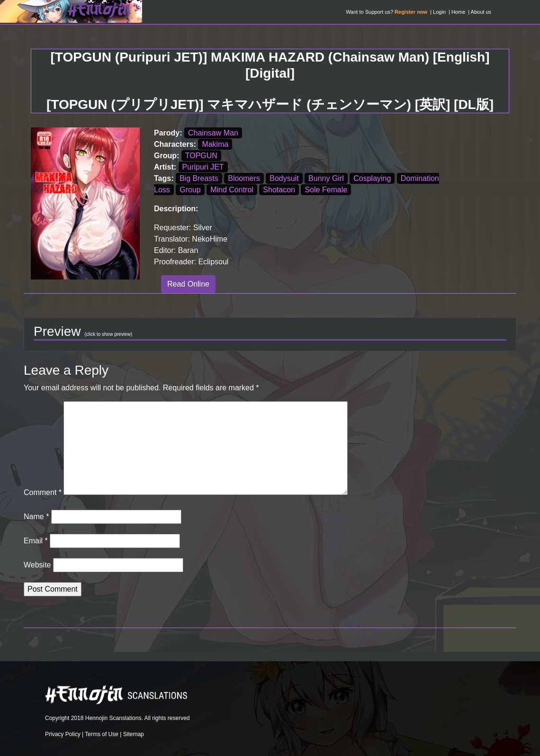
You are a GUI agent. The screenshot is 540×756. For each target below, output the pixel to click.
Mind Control (232, 190)
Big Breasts (199, 178)
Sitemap (134, 734)
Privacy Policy (63, 734)
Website (37, 565)
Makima (215, 144)
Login (439, 12)
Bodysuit (284, 178)
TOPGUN (201, 156)
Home (458, 12)
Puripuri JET (203, 167)
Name (36, 517)
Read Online (188, 284)
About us (481, 12)
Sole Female (326, 190)
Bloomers (244, 178)
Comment (43, 492)
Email (36, 541)
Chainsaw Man (213, 133)
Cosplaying (372, 178)
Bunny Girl (326, 178)
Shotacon (279, 190)
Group (190, 190)
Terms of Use (102, 734)
